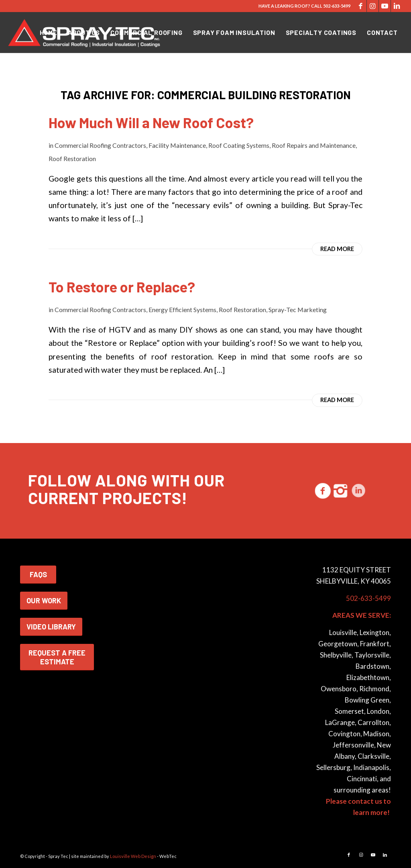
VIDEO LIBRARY (51, 627)
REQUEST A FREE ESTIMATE (57, 657)
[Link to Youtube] (385, 6)
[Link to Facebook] (361, 6)
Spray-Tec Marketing (298, 309)
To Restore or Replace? (122, 287)
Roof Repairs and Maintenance (314, 145)
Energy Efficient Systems (182, 309)
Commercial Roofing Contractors (100, 145)
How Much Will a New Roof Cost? (151, 122)
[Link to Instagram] (373, 6)
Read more (337, 249)
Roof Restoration (72, 158)
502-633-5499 (337, 6)
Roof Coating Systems (239, 145)
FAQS (38, 574)
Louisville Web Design (133, 856)
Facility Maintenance (177, 145)
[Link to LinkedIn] (397, 6)
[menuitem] (49, 33)
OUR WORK (44, 600)
